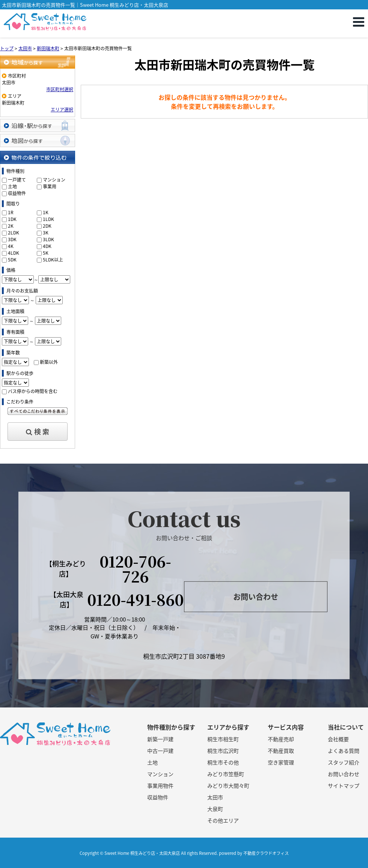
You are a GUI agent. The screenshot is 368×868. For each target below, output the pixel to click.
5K (46, 253)
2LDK (14, 233)
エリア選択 (62, 110)
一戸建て (17, 180)
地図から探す (38, 140)
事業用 (50, 186)
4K (11, 246)
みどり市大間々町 (228, 785)
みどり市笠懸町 (226, 774)
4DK (47, 246)
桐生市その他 (223, 762)
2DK (47, 226)
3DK (12, 239)
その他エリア (223, 820)
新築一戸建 (160, 739)
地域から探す (38, 62)
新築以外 (49, 362)
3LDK (48, 239)
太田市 (215, 797)
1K (46, 212)
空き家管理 (281, 762)
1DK (12, 219)
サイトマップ (344, 785)
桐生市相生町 (223, 739)
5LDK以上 (53, 260)
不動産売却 (281, 739)
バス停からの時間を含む (33, 391)
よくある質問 (344, 751)
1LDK (48, 219)
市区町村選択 (60, 89)
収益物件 (17, 193)
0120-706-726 (135, 568)
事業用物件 (160, 785)
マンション (54, 180)
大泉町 (215, 809)
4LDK (14, 253)
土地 (12, 186)
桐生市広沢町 (223, 751)
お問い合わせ (256, 597)
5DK (12, 260)
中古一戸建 (160, 751)
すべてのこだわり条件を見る (38, 411)
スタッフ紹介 (344, 762)
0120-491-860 (135, 599)
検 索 (38, 432)
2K (11, 226)
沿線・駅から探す (38, 125)
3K (46, 233)
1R (11, 212)
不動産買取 (281, 751)
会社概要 (338, 739)
